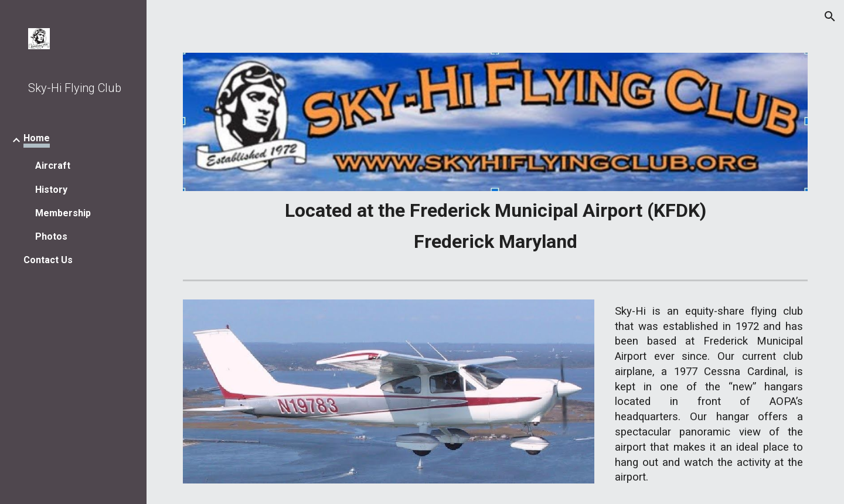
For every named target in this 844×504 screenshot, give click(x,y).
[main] (496, 226)
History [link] (51, 190)
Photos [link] (51, 236)
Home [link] (37, 138)
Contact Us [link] (48, 260)
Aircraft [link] (53, 166)
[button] (830, 16)
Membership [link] (63, 213)
